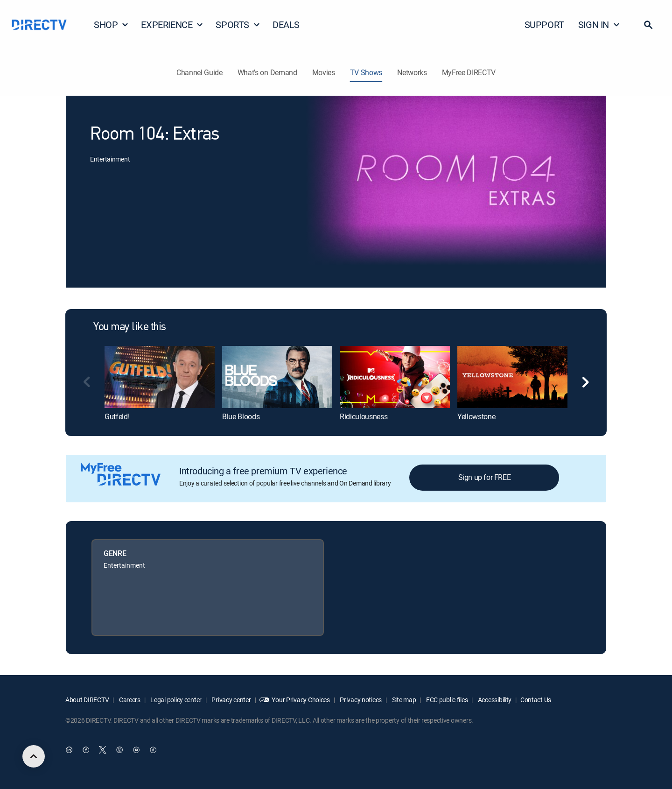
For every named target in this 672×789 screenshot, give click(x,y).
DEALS (286, 25)
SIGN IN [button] (599, 25)
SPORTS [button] (238, 25)
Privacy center (231, 700)
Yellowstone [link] (476, 416)
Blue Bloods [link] (241, 416)
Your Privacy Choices (301, 700)
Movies (324, 72)
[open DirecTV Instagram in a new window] (119, 750)
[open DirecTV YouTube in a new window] (136, 750)
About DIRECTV (87, 700)
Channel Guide (199, 72)
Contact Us (536, 700)
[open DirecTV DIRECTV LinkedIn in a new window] (69, 750)
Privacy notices (360, 700)
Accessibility (494, 700)
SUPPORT (544, 25)
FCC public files (446, 700)
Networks (412, 72)
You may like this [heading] (130, 327)
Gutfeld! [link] (117, 416)
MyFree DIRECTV (469, 72)
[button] (648, 25)
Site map (403, 700)
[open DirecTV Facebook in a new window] (86, 750)
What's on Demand (267, 72)
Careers (129, 700)
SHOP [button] (111, 25)
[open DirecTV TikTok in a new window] (153, 750)
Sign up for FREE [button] (485, 477)
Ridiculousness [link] (364, 416)
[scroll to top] (34, 756)
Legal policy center (175, 700)
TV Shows (366, 72)
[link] (160, 377)
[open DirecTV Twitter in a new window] (103, 750)
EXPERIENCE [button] (172, 25)
